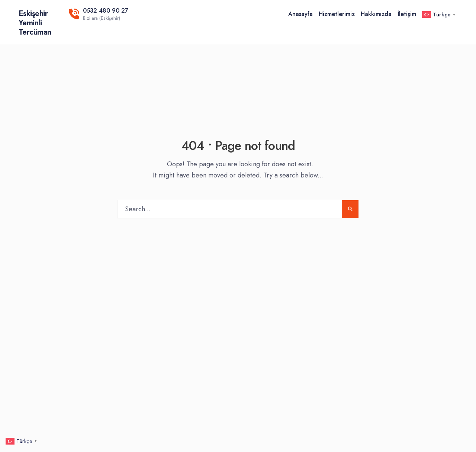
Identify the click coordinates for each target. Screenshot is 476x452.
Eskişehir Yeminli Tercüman (35, 23)
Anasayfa (300, 14)
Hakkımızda (376, 14)
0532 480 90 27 (99, 14)
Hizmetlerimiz (337, 14)
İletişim (407, 14)
